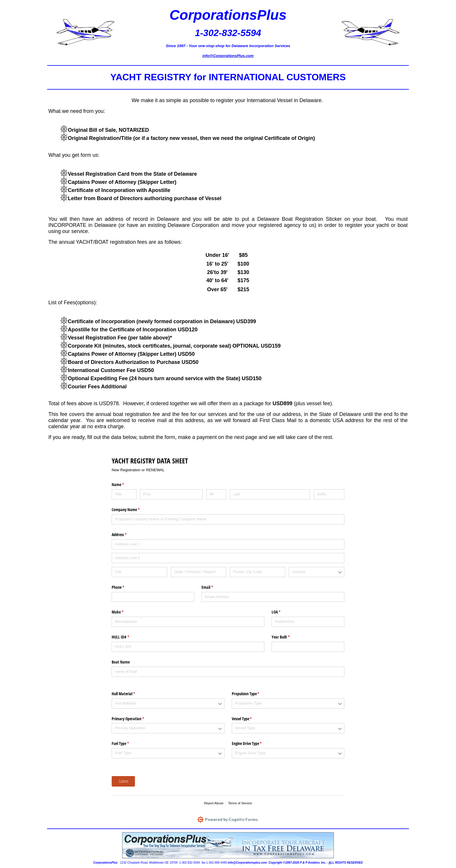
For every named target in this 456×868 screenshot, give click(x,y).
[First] (171, 494)
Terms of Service (240, 803)
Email (214, 587)
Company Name (132, 510)
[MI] (216, 494)
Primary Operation (135, 719)
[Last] (270, 494)
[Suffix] (329, 494)
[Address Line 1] (228, 544)
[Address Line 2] (228, 558)
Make (124, 612)
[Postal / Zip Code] (258, 572)
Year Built (287, 637)
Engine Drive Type (254, 744)
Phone (125, 587)
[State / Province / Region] (198, 572)
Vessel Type (249, 719)
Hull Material (130, 694)
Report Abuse (214, 803)
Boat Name (121, 662)
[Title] (124, 494)
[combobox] (317, 572)
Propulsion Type (252, 694)
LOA (283, 612)
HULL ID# (127, 637)
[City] (139, 572)
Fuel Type (127, 744)
